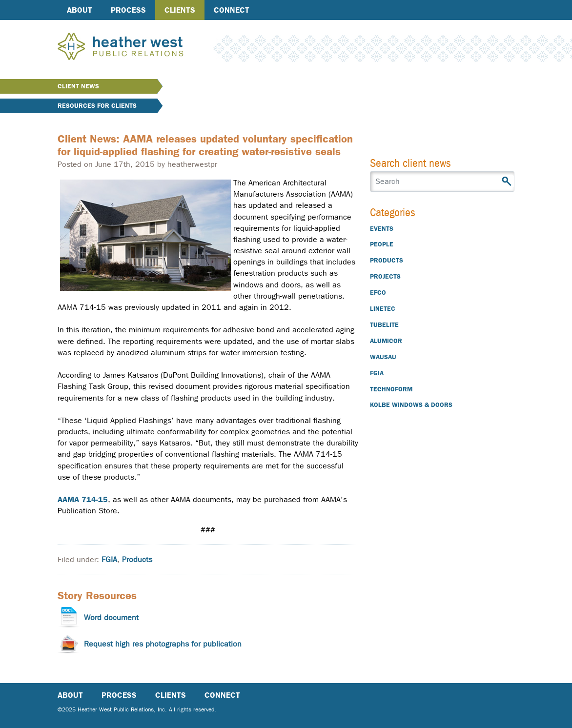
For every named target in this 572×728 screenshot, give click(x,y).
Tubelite (384, 325)
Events (382, 229)
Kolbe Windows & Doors (411, 405)
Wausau (383, 357)
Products (137, 559)
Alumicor (386, 341)
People (382, 244)
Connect (232, 10)
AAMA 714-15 (83, 499)
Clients (180, 10)
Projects (385, 276)
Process (128, 10)
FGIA (109, 559)
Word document (111, 617)
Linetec (383, 309)
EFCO (378, 293)
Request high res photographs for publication (163, 644)
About (80, 10)
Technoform (391, 389)
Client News (78, 86)
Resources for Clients (97, 106)
